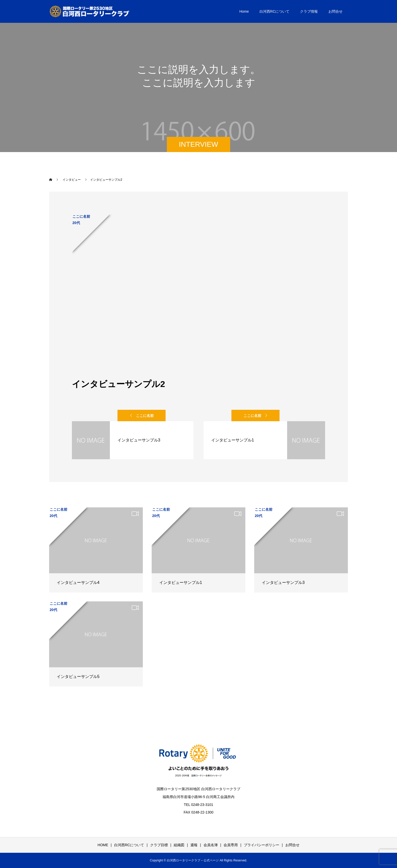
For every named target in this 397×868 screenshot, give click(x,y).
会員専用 (231, 845)
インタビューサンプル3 (283, 583)
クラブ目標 (159, 845)
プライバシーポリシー (262, 845)
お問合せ (335, 11)
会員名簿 (211, 845)
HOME (103, 845)
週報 (194, 845)
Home (244, 11)
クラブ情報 (309, 11)
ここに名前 (145, 416)
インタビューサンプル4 (78, 583)
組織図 (179, 845)
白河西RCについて (274, 11)
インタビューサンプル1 (181, 583)
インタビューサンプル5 (78, 677)
